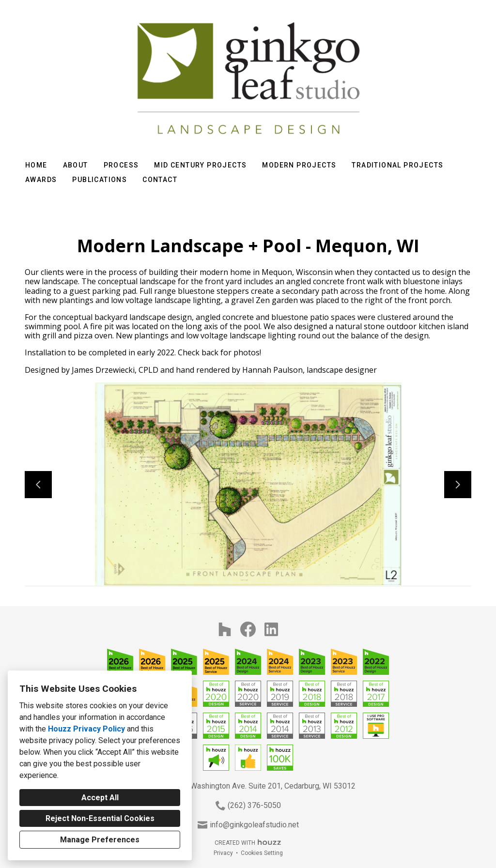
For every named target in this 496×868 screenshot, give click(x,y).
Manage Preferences (100, 840)
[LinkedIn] (271, 629)
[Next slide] (458, 485)
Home (36, 165)
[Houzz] (225, 629)
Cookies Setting (262, 853)
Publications (100, 180)
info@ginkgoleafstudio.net (254, 825)
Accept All (100, 798)
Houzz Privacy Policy (86, 729)
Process (121, 165)
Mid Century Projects (200, 165)
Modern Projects (299, 165)
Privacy (223, 853)
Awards (41, 180)
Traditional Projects (397, 165)
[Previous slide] (38, 485)
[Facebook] (248, 629)
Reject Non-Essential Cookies (100, 818)
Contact (160, 180)
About (76, 165)
